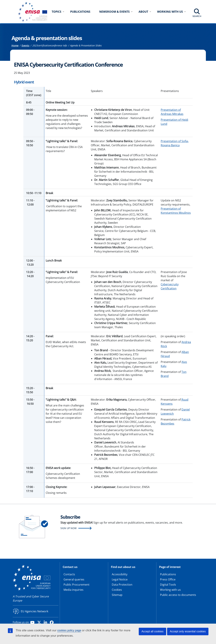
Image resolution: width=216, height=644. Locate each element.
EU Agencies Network (35, 611)
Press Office (168, 579)
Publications (80, 12)
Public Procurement (76, 585)
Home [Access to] (15, 45)
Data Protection (122, 585)
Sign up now (69, 528)
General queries (74, 579)
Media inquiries (73, 590)
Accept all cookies (152, 631)
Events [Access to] (25, 45)
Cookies (117, 590)
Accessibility (120, 574)
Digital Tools (168, 585)
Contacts (69, 574)
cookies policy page (69, 630)
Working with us (170, 590)
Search (197, 16)
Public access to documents (178, 595)
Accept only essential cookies (188, 631)
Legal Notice (120, 579)
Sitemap (117, 595)
